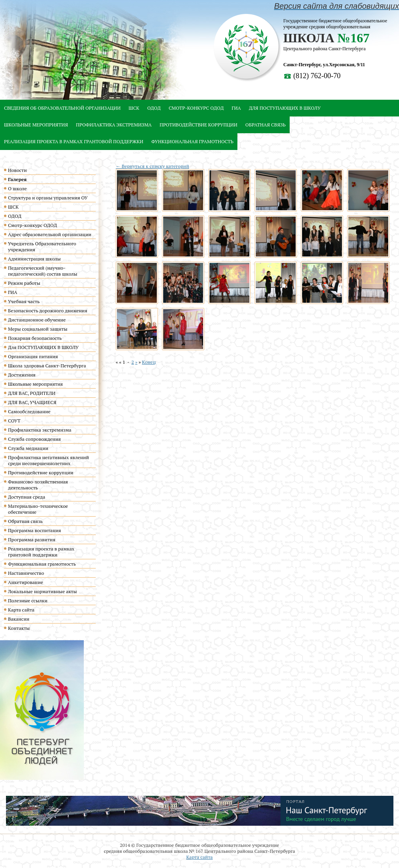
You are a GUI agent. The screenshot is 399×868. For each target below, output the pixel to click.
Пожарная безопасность (35, 338)
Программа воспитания (35, 530)
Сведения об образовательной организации (62, 108)
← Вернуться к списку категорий (152, 166)
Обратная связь (266, 125)
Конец (149, 362)
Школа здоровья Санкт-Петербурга (47, 366)
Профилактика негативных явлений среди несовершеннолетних (48, 460)
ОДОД (154, 108)
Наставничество (26, 573)
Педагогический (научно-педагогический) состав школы (43, 271)
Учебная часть (24, 301)
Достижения (22, 375)
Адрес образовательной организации (50, 234)
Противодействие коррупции (199, 125)
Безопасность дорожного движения (48, 311)
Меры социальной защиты (38, 329)
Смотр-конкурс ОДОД (196, 108)
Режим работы (24, 283)
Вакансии (19, 619)
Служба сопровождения (34, 439)
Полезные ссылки (28, 601)
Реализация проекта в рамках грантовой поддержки (74, 141)
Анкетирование (26, 582)
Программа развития (32, 540)
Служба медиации (28, 448)
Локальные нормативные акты (42, 591)
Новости (17, 170)
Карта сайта (21, 610)
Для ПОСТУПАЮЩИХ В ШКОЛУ (285, 108)
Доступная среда (27, 497)
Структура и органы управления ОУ (48, 198)
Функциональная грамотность (192, 141)
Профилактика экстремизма (114, 125)
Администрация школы (34, 259)
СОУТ (14, 421)
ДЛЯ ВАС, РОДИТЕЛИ (32, 393)
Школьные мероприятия (36, 125)
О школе (17, 188)
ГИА (236, 108)
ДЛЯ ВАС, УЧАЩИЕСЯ (32, 402)
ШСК (134, 108)
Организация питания (33, 356)
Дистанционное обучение (37, 320)
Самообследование (29, 411)
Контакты (19, 628)
